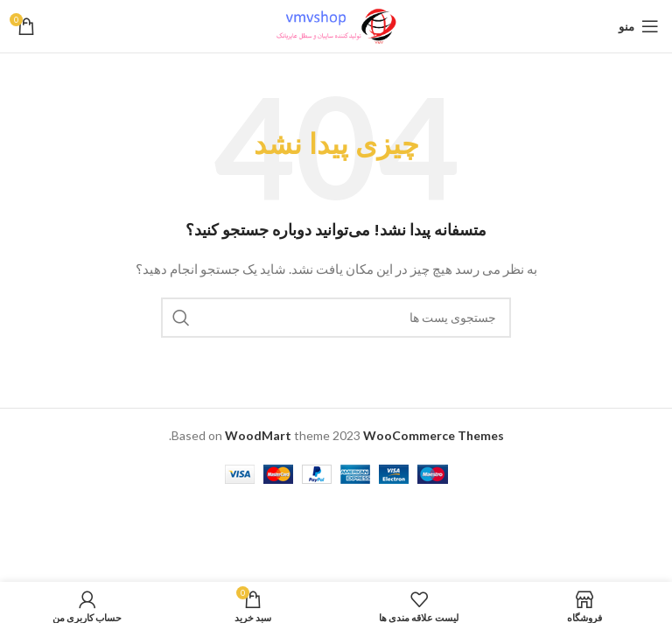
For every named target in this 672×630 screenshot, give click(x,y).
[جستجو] (336, 318)
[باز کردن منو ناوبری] (639, 26)
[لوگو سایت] (336, 25)
